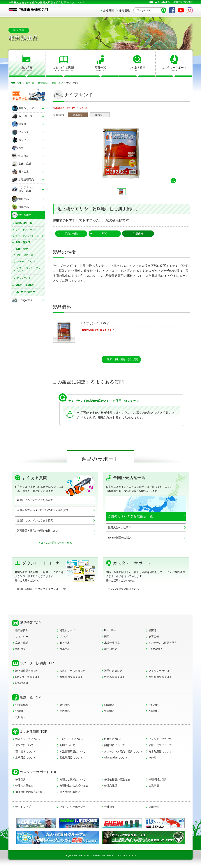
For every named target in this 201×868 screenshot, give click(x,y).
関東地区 (109, 706)
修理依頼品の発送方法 (117, 780)
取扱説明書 (22, 684)
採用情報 (124, 10)
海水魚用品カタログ (71, 678)
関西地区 (65, 712)
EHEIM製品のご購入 (120, 538)
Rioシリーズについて (72, 740)
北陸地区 (20, 712)
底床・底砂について (160, 746)
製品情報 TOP (30, 624)
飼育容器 (154, 638)
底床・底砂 (22, 644)
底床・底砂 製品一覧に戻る (123, 360)
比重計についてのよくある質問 (35, 521)
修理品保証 (111, 787)
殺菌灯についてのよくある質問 (35, 501)
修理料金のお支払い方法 (74, 787)
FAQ (105, 233)
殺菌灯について (113, 740)
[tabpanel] (121, 153)
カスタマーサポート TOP (38, 773)
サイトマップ (23, 808)
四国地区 (154, 712)
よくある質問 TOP (33, 733)
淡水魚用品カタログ (27, 672)
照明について (67, 746)
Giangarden (155, 650)
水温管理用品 (112, 644)
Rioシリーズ (111, 631)
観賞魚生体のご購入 (120, 528)
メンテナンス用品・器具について (124, 752)
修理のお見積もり (26, 787)
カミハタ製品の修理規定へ (124, 590)
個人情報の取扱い (70, 793)
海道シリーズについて (28, 740)
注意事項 (154, 787)
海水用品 (20, 650)
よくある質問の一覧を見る (57, 544)
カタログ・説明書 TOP (37, 664)
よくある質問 (137, 69)
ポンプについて (24, 746)
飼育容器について (114, 746)
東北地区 (65, 706)
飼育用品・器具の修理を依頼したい (38, 531)
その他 (152, 759)
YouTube (181, 10)
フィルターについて (160, 740)
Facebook (172, 10)
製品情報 (27, 69)
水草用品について (26, 759)
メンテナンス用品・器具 (163, 644)
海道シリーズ (67, 631)
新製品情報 (22, 631)
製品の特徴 (71, 233)
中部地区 (154, 706)
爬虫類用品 (111, 650)
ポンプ (64, 638)
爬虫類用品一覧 (24, 223)
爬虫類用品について (71, 759)
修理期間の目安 (158, 780)
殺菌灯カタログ (113, 672)
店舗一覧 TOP (30, 698)
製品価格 (138, 233)
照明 (107, 638)
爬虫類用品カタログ (160, 678)
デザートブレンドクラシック (29, 270)
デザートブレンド (26, 262)
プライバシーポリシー (73, 808)
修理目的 (20, 780)
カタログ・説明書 (64, 69)
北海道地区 (22, 706)
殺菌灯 (152, 631)
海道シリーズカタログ (73, 672)
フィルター (22, 638)
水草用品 (65, 650)
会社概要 (108, 10)
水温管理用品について (73, 752)
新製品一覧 (20, 99)
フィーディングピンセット (30, 236)
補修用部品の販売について (31, 793)
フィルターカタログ (160, 672)
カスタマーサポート (174, 69)
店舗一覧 (100, 69)
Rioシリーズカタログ (28, 678)
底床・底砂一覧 (25, 255)
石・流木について (26, 752)
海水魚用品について (160, 752)
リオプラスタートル (26, 230)
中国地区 (109, 712)
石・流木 (65, 644)
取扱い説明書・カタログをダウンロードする (43, 590)
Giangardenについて (116, 759)
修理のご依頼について (73, 780)
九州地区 (20, 718)
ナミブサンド (24, 278)
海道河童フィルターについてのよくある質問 (43, 511)
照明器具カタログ (114, 678)
